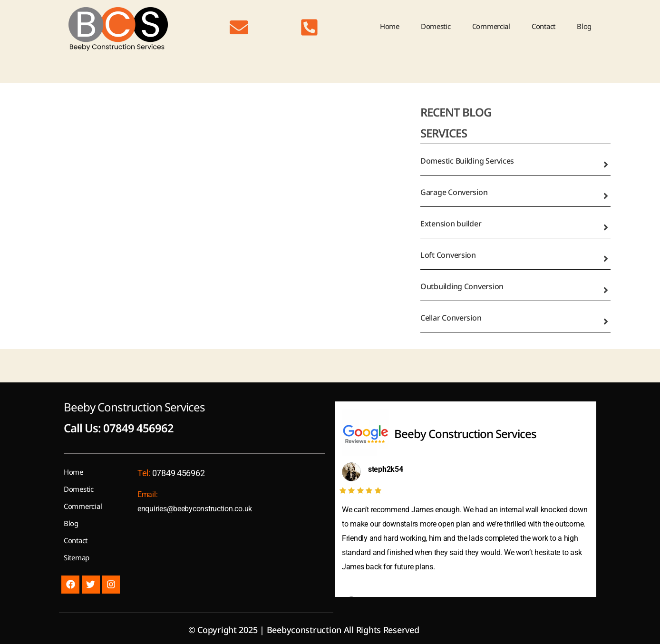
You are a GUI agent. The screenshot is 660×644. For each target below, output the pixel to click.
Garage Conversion (454, 192)
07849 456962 (138, 428)
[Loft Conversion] (606, 259)
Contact (544, 26)
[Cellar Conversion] (606, 322)
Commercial (491, 26)
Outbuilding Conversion (462, 286)
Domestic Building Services (467, 161)
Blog (584, 26)
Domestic (436, 26)
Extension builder (451, 224)
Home (390, 26)
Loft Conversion (448, 255)
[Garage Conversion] (606, 196)
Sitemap (77, 557)
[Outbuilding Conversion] (606, 290)
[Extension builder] (606, 227)
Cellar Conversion (451, 318)
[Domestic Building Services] (606, 165)
